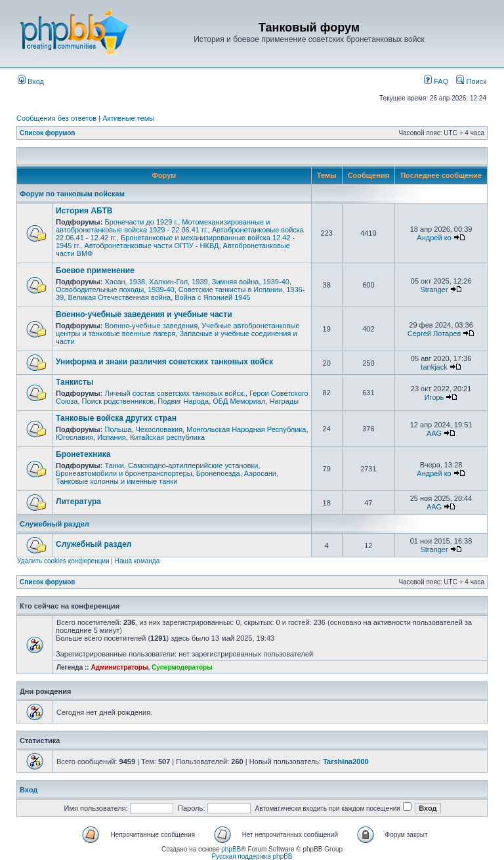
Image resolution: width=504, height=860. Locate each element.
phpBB (231, 849)
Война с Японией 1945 (212, 297)
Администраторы (119, 667)
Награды (284, 401)
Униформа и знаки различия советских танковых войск (164, 362)
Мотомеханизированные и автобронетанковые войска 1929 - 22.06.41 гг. (163, 226)
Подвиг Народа (183, 401)
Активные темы (128, 118)
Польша (118, 429)
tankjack (434, 367)
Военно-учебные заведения (151, 326)
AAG (434, 433)
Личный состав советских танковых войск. (175, 393)
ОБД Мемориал (239, 401)
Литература (78, 502)
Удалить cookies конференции (63, 561)
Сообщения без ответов (56, 118)
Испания (112, 437)
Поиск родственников (118, 401)
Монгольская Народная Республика (246, 429)
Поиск (471, 81)
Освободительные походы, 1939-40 (115, 290)
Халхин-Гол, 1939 (178, 282)
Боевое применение (95, 270)
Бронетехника (83, 454)
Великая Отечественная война (119, 297)
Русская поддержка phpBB (252, 856)
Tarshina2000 (346, 762)
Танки (114, 465)
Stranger (434, 290)
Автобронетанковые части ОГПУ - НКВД (151, 246)
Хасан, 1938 (125, 282)
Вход (31, 81)
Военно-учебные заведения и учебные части (144, 314)
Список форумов (48, 133)
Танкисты (74, 382)
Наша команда (137, 561)
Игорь (434, 397)
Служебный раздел (54, 524)
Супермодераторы (182, 667)
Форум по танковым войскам (72, 194)
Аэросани (260, 473)
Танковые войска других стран (116, 418)
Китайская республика (167, 437)
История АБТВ (84, 211)
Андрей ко (434, 238)
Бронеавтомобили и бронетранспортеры (124, 473)
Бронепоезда (218, 473)
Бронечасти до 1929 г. (141, 222)
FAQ (436, 81)
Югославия (74, 437)
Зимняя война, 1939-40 (251, 282)
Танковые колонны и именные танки (116, 481)
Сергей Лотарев (434, 333)
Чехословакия (159, 429)
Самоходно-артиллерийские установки (193, 465)
